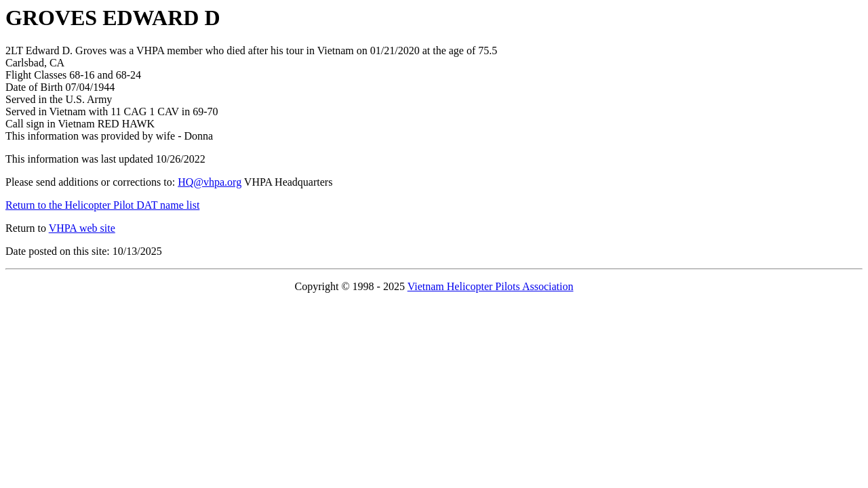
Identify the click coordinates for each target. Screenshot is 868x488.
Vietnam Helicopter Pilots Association (491, 286)
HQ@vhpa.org (210, 182)
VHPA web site (82, 228)
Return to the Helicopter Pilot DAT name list (102, 205)
